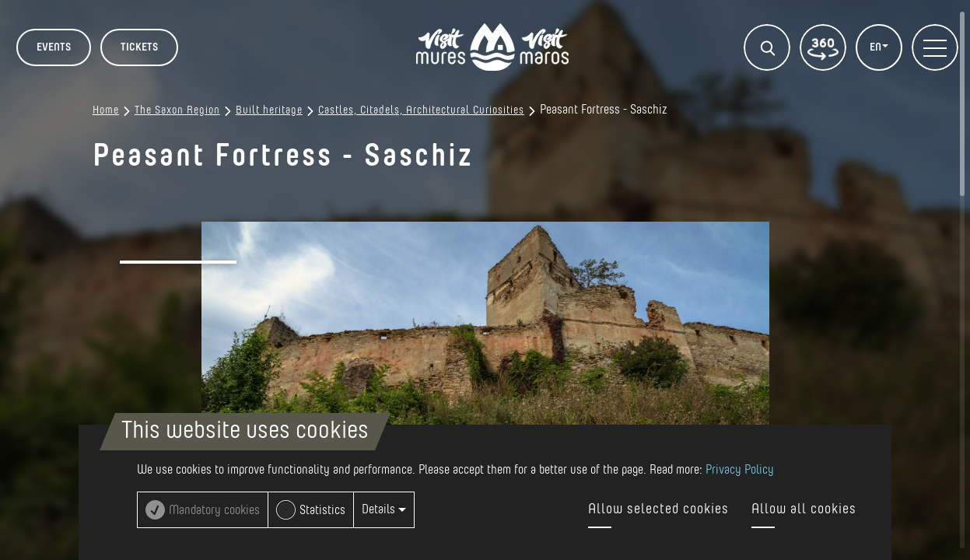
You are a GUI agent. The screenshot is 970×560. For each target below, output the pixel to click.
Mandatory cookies (214, 510)
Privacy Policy (740, 470)
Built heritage (269, 110)
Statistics (322, 510)
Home (106, 110)
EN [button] (877, 47)
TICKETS (139, 47)
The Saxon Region (177, 110)
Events (54, 47)
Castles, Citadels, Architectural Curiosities (421, 110)
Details (384, 509)
